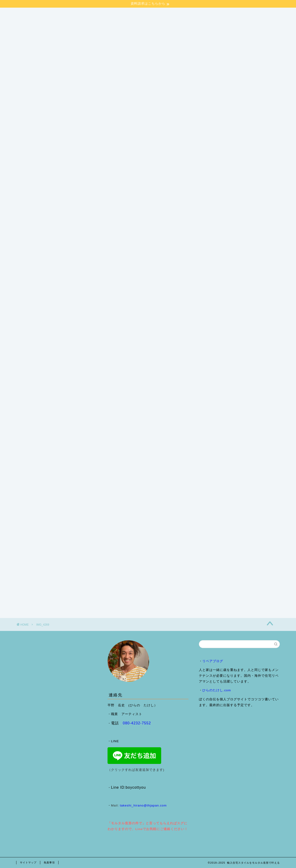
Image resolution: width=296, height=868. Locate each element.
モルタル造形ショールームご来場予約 (133, 162)
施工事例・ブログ (81, 162)
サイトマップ (28, 862)
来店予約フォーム (35, 171)
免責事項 (49, 862)
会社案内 (50, 162)
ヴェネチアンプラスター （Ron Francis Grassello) (211, 162)
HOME (27, 162)
